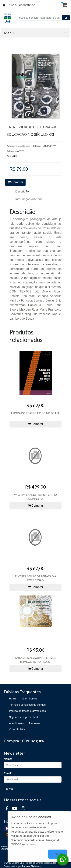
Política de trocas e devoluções (27, 711)
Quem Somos (29, 699)
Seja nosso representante (24, 717)
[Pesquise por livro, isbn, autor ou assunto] (39, 18)
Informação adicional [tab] (29, 199)
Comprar (16, 182)
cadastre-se (27, 5)
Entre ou (12, 5)
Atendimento (17, 723)
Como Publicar (18, 729)
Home (13, 699)
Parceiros (34, 723)
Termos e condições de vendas (27, 705)
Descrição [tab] (22, 191)
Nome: (8, 759)
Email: (8, 773)
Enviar (10, 789)
